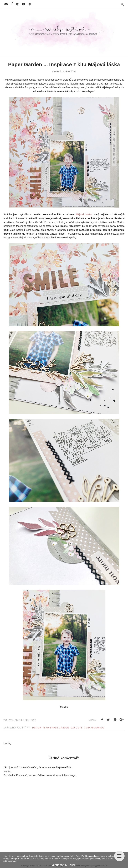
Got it (74, 865)
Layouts (77, 728)
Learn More (59, 865)
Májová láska (84, 214)
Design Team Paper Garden (51, 728)
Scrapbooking (94, 728)
